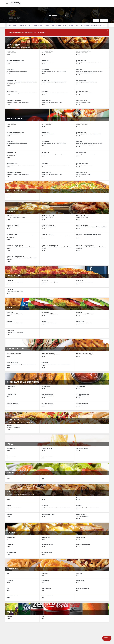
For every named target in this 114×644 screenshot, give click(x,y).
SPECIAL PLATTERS (74, 25)
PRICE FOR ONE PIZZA (25, 25)
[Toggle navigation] (7, 4)
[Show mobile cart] (106, 638)
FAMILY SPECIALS (56, 25)
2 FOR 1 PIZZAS (12, 25)
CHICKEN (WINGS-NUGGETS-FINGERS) (91, 25)
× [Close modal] (107, 31)
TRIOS (65, 25)
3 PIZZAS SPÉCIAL (37, 25)
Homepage (104, 20)
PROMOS (47, 25)
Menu (96, 20)
